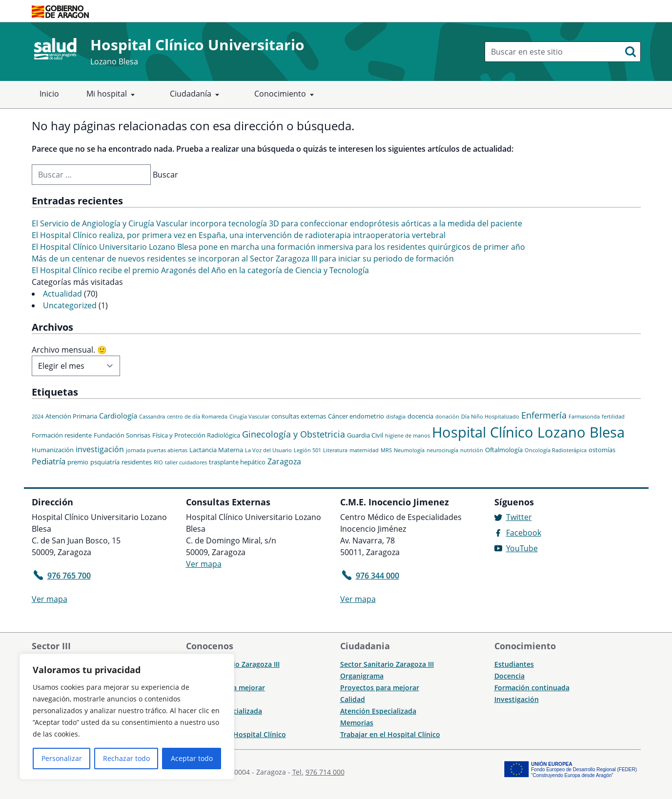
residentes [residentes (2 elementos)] (137, 462)
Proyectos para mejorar (380, 688)
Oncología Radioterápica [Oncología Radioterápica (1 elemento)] (556, 450)
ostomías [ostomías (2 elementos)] (602, 450)
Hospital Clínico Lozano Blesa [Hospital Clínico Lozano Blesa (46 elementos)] (528, 432)
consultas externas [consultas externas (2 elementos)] (299, 416)
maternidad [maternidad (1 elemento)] (364, 450)
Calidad (353, 699)
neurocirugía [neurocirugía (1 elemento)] (442, 450)
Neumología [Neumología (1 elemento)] (409, 450)
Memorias (357, 723)
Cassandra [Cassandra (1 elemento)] (152, 417)
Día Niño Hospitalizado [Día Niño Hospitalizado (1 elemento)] (490, 417)
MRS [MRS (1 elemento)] (386, 450)
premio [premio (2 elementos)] (78, 462)
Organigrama (362, 676)
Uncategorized (70, 305)
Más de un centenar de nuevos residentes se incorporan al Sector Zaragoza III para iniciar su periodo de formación (243, 259)
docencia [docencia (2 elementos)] (420, 416)
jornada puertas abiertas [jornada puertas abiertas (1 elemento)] (157, 450)
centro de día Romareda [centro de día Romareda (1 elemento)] (197, 417)
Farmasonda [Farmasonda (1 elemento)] (584, 417)
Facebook (524, 533)
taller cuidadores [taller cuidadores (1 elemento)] (186, 462)
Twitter (519, 517)
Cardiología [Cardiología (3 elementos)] (118, 416)
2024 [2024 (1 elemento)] (38, 417)
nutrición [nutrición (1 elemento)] (472, 450)
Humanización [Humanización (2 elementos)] (53, 450)
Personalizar (62, 758)
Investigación (517, 699)
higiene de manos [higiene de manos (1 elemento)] (407, 436)
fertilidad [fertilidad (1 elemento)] (613, 417)
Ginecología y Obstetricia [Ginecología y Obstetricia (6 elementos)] (294, 434)
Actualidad (62, 294)
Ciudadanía (196, 94)
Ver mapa (50, 599)
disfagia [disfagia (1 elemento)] (396, 417)
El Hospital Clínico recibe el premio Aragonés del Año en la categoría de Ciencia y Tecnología (200, 270)
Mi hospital (112, 94)
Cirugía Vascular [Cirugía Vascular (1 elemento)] (249, 417)
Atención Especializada (378, 711)
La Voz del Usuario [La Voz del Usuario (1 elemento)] (268, 450)
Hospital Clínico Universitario (197, 45)
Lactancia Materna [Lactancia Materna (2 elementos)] (216, 450)
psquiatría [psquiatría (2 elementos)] (105, 462)
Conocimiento (286, 94)
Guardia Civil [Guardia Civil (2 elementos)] (365, 435)
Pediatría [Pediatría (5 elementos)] (49, 461)
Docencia (509, 676)
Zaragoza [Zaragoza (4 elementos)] (284, 461)
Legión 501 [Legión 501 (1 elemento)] (307, 450)
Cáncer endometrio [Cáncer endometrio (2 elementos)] (356, 416)
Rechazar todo (126, 758)
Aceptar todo (192, 758)
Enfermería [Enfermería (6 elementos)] (544, 415)
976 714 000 (325, 772)
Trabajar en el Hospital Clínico (236, 734)
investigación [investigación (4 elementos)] (100, 449)
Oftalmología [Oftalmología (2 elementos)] (504, 450)
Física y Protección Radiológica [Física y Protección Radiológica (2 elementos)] (196, 435)
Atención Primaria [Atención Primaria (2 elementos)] (71, 416)
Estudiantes (514, 664)
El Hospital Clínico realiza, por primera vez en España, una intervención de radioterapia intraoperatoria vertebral (239, 235)
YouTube (522, 548)
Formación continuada (532, 688)
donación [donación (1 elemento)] (447, 417)
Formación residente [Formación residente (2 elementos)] (62, 435)
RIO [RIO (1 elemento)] (158, 462)
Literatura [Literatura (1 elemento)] (335, 450)
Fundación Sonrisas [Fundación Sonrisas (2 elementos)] (122, 435)
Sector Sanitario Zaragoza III (387, 664)
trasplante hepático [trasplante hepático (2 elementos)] (237, 462)
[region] (127, 717)
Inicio (49, 94)
